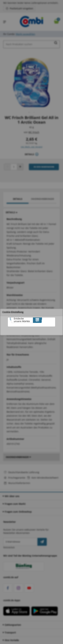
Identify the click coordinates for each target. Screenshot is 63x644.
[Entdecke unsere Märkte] (37, 320)
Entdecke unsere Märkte (22, 320)
